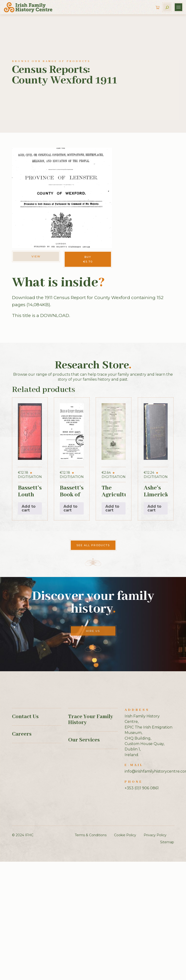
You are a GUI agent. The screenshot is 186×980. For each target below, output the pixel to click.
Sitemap (167, 842)
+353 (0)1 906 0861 (142, 788)
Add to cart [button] (29, 508)
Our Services (84, 740)
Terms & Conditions (91, 835)
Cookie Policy (125, 835)
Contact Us (25, 717)
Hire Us (93, 631)
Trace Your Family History (91, 720)
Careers (22, 734)
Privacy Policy (155, 835)
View (36, 256)
